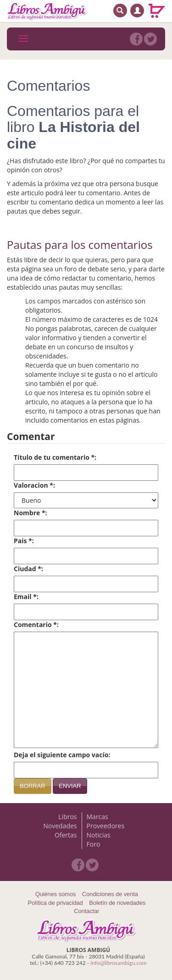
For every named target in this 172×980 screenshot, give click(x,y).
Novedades (60, 826)
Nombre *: (31, 513)
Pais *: (24, 541)
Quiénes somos (55, 894)
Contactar (86, 911)
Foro (94, 844)
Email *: (26, 597)
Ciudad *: (28, 569)
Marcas (97, 817)
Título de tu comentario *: (55, 457)
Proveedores (106, 826)
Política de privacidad (55, 903)
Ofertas (66, 835)
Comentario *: (36, 625)
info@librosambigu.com (118, 963)
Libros (67, 817)
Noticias (99, 835)
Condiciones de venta (110, 894)
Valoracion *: (34, 485)
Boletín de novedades (117, 903)
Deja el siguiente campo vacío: (62, 755)
